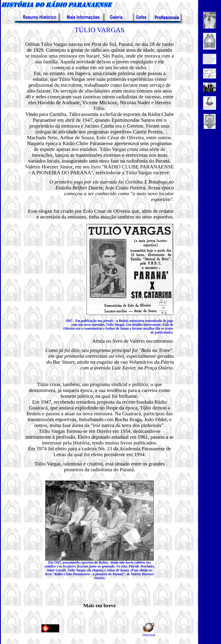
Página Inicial (149, 635)
